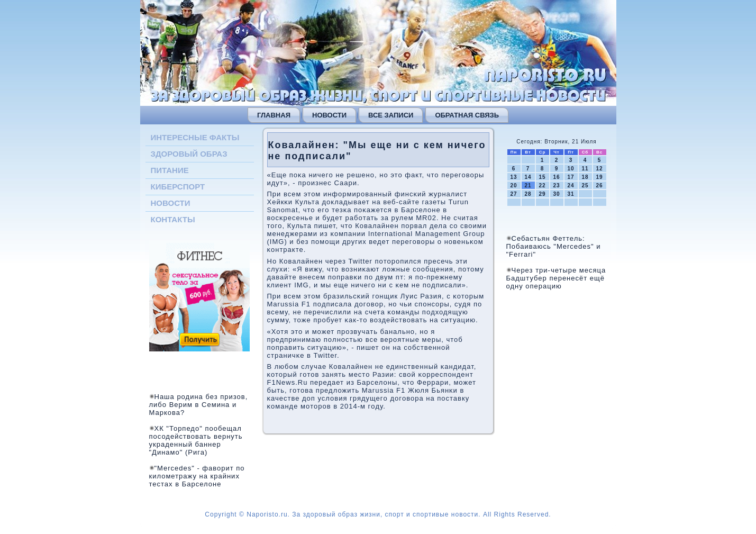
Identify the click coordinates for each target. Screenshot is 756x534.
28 (528, 194)
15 (542, 177)
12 (599, 169)
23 (556, 185)
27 (513, 194)
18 (585, 177)
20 (513, 185)
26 (599, 185)
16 (556, 177)
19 (599, 177)
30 (556, 194)
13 (513, 177)
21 (528, 185)
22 (542, 185)
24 (571, 185)
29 (542, 194)
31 (571, 194)
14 (528, 177)
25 (585, 185)
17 (571, 177)
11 (585, 169)
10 (571, 169)
